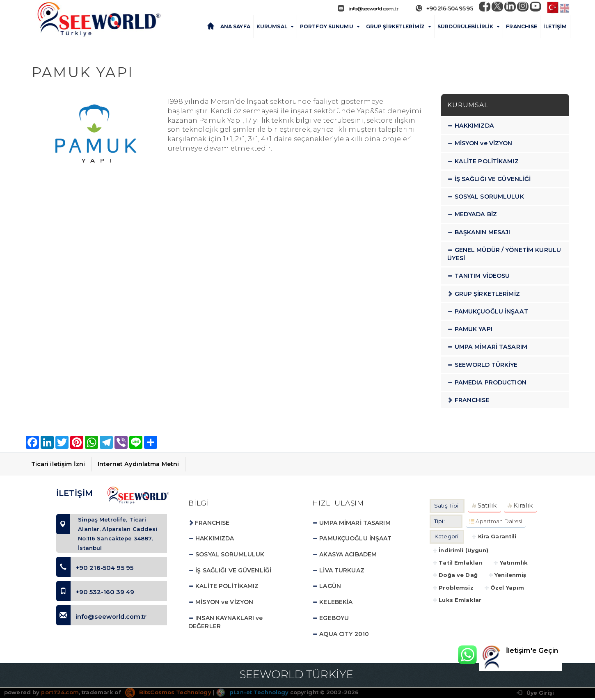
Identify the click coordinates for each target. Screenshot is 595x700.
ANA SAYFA (235, 26)
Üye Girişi (535, 695)
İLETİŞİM (555, 26)
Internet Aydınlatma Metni (138, 464)
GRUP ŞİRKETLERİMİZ (399, 26)
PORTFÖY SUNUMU (330, 26)
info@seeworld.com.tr (363, 8)
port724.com (60, 694)
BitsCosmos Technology (168, 694)
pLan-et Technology (253, 694)
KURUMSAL (275, 26)
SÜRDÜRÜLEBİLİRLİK (469, 26)
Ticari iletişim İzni (58, 464)
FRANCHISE (522, 26)
